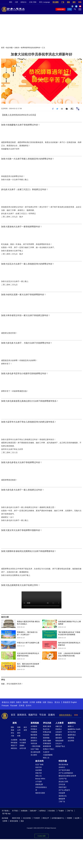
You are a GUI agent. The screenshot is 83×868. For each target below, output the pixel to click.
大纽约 (12, 702)
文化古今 (59, 743)
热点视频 (23, 740)
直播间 (51, 715)
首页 (3, 48)
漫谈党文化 (63, 796)
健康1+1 (71, 726)
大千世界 (39, 782)
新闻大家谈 (47, 726)
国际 (12, 727)
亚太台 (57, 702)
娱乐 (25, 727)
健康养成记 (72, 735)
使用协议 (43, 811)
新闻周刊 (34, 741)
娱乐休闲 (39, 761)
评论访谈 (47, 723)
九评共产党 (63, 779)
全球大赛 (23, 748)
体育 (25, 730)
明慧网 (69, 818)
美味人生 (39, 776)
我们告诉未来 (63, 764)
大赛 (16, 2)
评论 (12, 733)
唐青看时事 (47, 746)
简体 (35, 2)
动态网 (77, 818)
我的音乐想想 (40, 793)
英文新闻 (56, 2)
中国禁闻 (34, 732)
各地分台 (23, 2)
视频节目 (33, 715)
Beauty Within (40, 779)
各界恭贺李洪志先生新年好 (31, 48)
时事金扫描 (47, 732)
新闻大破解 (47, 741)
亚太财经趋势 (35, 752)
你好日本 (39, 767)
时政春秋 (46, 735)
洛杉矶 (25, 702)
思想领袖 (46, 738)
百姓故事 (62, 793)
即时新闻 (14, 743)
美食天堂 (39, 773)
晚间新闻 (34, 735)
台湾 (19, 730)
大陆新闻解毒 (48, 755)
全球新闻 (34, 726)
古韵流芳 (59, 732)
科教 (19, 736)
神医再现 (71, 738)
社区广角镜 (35, 749)
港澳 (19, 727)
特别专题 (63, 761)
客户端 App (6, 814)
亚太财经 (34, 755)
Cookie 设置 (41, 836)
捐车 (74, 2)
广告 (63, 2)
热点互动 (46, 729)
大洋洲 (32, 702)
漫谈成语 (59, 738)
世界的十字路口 (49, 749)
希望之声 (46, 818)
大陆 (12, 736)
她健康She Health (74, 729)
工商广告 (62, 802)
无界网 (5, 821)
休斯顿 (39, 702)
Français (5, 706)
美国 (12, 730)
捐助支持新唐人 (66, 715)
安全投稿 (52, 811)
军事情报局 (47, 743)
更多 (22, 821)
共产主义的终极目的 (66, 773)
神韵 (11, 2)
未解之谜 (59, 726)
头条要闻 (14, 740)
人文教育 (60, 723)
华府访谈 (34, 743)
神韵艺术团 (16, 818)
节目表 (43, 715)
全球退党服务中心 (58, 818)
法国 (44, 702)
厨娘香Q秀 (39, 784)
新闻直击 (34, 738)
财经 (19, 733)
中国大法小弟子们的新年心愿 (28, 643)
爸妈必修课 (59, 741)
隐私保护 (33, 811)
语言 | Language (44, 2)
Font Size (72, 108)
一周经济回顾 (35, 746)
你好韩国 (39, 770)
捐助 (68, 2)
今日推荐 (23, 743)
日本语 (22, 706)
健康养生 (72, 723)
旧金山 (50, 702)
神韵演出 (14, 748)
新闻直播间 (61, 9)
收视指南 (24, 811)
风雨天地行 (63, 787)
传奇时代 (62, 767)
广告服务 (61, 811)
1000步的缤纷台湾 (41, 789)
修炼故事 (62, 799)
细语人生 (46, 758)
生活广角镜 (39, 764)
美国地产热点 (60, 746)
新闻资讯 (22, 715)
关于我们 (15, 811)
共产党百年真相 (64, 770)
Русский (14, 706)
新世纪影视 (14, 821)
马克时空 (46, 752)
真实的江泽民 (63, 782)
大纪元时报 (27, 818)
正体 (31, 2)
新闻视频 (35, 723)
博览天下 (14, 745)
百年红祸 (62, 784)
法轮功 (17, 48)
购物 (80, 2)
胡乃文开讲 (72, 732)
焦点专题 (9, 48)
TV (70, 9)
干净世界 (37, 818)
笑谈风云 (59, 729)
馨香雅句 (59, 735)
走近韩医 (71, 741)
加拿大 (19, 702)
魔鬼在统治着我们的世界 (67, 776)
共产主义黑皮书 (64, 790)
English (74, 702)
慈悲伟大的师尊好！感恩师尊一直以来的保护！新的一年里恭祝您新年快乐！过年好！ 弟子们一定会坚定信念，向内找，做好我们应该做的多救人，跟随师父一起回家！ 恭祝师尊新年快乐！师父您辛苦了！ (41, 600)
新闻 (15, 723)
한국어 (29, 706)
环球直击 (34, 729)
